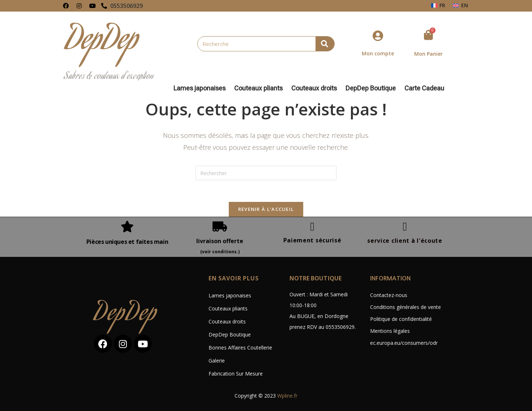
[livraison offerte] (220, 226)
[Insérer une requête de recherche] (266, 173)
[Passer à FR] (438, 5)
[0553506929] (104, 6)
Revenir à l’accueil (266, 209)
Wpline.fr (287, 396)
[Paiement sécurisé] (312, 226)
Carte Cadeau (424, 88)
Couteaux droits (316, 88)
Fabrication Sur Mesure (236, 374)
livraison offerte (220, 241)
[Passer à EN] (460, 5)
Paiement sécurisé (312, 240)
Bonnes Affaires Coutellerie (240, 348)
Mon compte (378, 53)
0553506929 (126, 6)
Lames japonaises (201, 88)
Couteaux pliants (260, 88)
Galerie (217, 361)
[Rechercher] (325, 44)
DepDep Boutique (372, 88)
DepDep (126, 315)
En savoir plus (234, 278)
